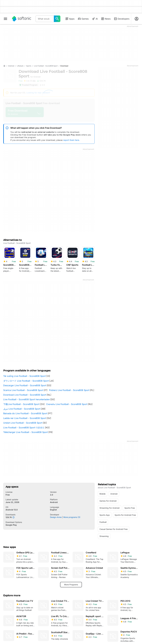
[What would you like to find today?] (57, 19)
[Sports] (29, 66)
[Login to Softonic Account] (137, 19)
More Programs (71, 585)
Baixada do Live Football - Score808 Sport (25, 413)
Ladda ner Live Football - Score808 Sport (25, 418)
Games (83, 19)
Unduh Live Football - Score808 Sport (23, 423)
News (106, 19)
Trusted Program (28, 85)
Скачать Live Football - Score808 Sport (67, 404)
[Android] (11, 66)
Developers (122, 19)
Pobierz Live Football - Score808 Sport (69, 390)
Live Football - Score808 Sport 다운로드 (24, 428)
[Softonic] (22, 19)
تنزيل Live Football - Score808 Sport (22, 409)
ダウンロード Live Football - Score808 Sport (26, 381)
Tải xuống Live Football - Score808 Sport (25, 376)
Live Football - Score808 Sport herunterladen (27, 399)
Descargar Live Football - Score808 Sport (25, 385)
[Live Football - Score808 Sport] (46, 66)
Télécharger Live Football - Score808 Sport (26, 432)
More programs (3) (72, 517)
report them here (71, 140)
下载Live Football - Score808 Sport (21, 404)
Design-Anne (56, 517)
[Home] (4, 66)
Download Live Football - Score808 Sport (25, 395)
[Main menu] (5, 19)
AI (95, 19)
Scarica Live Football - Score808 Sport (23, 390)
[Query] (45, 19)
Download (53, 74)
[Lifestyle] (20, 66)
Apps (70, 19)
